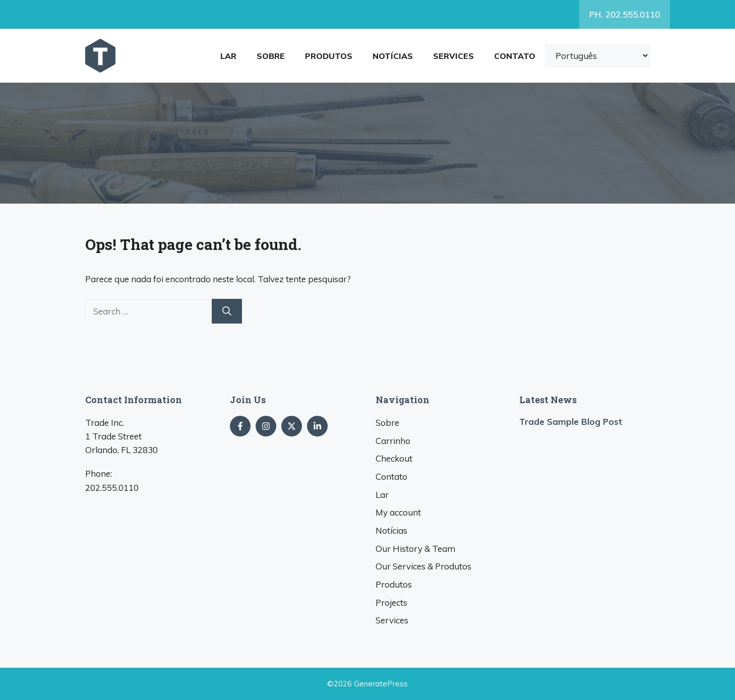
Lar (228, 56)
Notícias (393, 56)
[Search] (227, 311)
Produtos (329, 56)
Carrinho (393, 441)
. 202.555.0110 (625, 14)
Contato (515, 56)
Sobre (271, 56)
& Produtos (423, 566)
